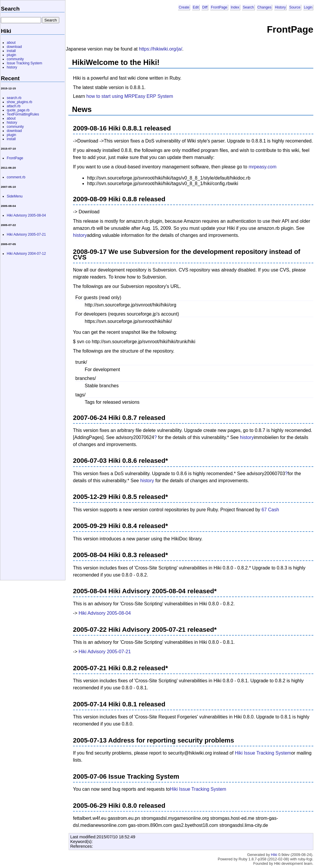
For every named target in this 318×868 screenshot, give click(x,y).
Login (308, 7)
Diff (205, 7)
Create (184, 7)
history (80, 235)
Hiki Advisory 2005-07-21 (105, 652)
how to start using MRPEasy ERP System (130, 96)
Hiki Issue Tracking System (263, 753)
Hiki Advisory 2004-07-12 (26, 254)
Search (248, 7)
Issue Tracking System (24, 63)
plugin (11, 55)
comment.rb (16, 177)
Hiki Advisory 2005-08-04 (105, 613)
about (11, 43)
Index (235, 7)
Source (295, 7)
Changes (264, 7)
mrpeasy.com (262, 167)
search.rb (14, 98)
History (280, 7)
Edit (196, 7)
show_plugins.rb (20, 102)
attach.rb (14, 106)
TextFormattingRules (23, 114)
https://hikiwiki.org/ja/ (161, 49)
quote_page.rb (18, 110)
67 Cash (270, 510)
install (11, 51)
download (14, 47)
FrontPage (219, 7)
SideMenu (15, 196)
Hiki (274, 855)
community (15, 59)
